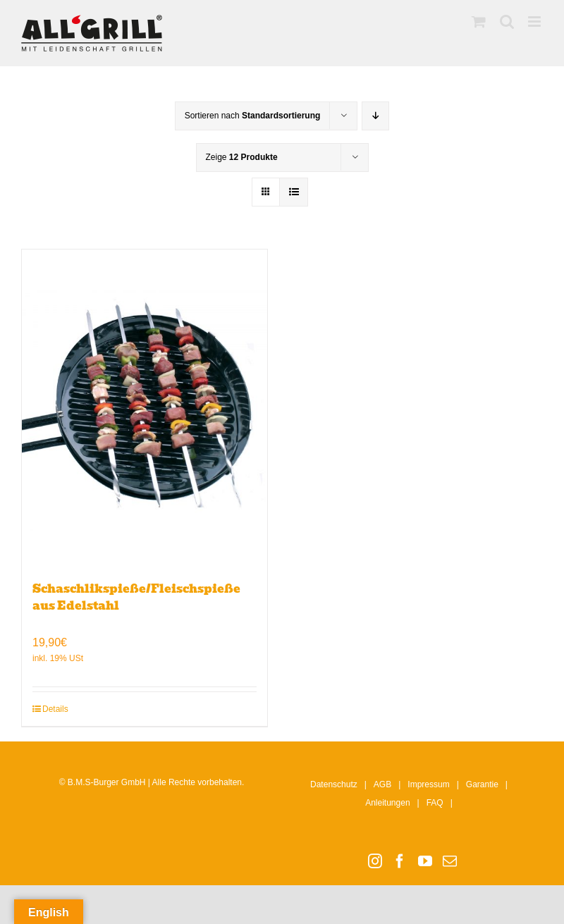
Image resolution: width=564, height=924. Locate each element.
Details (55, 709)
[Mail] (450, 861)
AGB (382, 784)
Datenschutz (334, 784)
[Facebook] (400, 861)
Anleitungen (387, 803)
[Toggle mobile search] (507, 21)
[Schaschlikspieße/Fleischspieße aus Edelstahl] (145, 408)
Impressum (428, 784)
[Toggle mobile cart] (479, 21)
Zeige (242, 157)
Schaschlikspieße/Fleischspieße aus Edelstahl (136, 597)
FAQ (435, 803)
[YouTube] (425, 861)
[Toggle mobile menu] (535, 21)
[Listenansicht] (294, 192)
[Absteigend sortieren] (375, 116)
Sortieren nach (253, 116)
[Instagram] (375, 861)
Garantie (482, 784)
